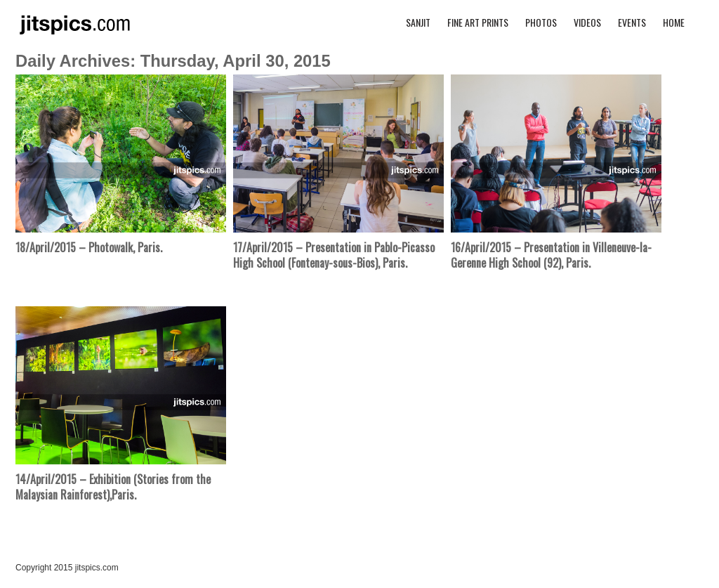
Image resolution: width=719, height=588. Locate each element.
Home (674, 22)
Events (632, 22)
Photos (541, 22)
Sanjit (418, 22)
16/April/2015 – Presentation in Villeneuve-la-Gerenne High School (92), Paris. (551, 255)
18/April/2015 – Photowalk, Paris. (89, 247)
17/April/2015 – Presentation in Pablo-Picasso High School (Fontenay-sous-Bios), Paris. (334, 255)
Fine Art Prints (478, 22)
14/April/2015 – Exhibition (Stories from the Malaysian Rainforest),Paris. (113, 487)
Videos (587, 22)
